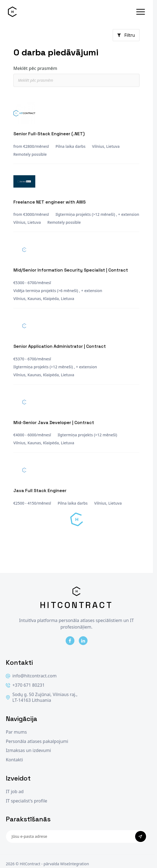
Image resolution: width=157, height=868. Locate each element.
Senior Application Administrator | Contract (60, 346)
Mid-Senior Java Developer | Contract (54, 422)
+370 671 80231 (25, 685)
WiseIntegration (75, 864)
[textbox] (80, 80)
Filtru (126, 35)
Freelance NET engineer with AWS (50, 202)
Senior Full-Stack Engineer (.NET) (49, 134)
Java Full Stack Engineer (40, 490)
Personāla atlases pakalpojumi (37, 741)
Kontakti (14, 760)
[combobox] (77, 80)
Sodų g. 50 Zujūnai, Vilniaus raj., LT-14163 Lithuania (42, 698)
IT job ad (15, 792)
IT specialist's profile (26, 801)
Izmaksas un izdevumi (28, 750)
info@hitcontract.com (31, 676)
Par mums (16, 732)
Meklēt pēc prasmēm (35, 68)
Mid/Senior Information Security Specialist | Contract (71, 270)
